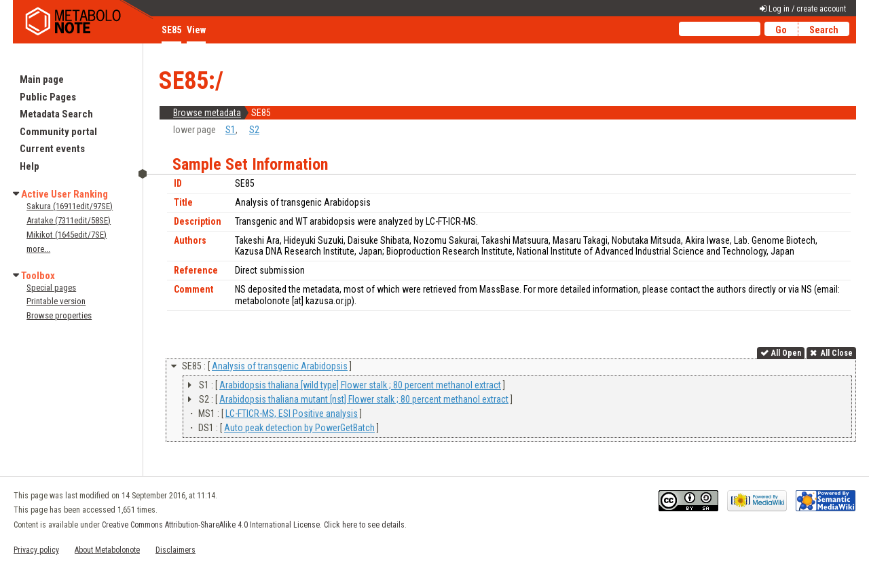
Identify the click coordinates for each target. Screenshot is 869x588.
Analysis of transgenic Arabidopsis (280, 366)
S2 (254, 130)
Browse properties (59, 315)
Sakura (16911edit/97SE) (70, 206)
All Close (836, 353)
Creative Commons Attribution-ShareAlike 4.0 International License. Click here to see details (253, 525)
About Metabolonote (107, 550)
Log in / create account (807, 9)
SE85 (171, 30)
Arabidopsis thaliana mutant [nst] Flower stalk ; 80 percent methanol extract (364, 399)
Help (30, 166)
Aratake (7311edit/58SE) (69, 220)
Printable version (56, 301)
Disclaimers (175, 550)
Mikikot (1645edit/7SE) (67, 235)
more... (38, 249)
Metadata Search (56, 114)
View (196, 30)
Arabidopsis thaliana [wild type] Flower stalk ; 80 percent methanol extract (360, 385)
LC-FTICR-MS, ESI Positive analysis (292, 414)
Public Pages (48, 97)
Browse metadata (207, 113)
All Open (786, 353)
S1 (230, 130)
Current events (52, 149)
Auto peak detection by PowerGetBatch (299, 428)
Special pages (51, 288)
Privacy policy (36, 550)
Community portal (58, 132)
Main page (42, 79)
